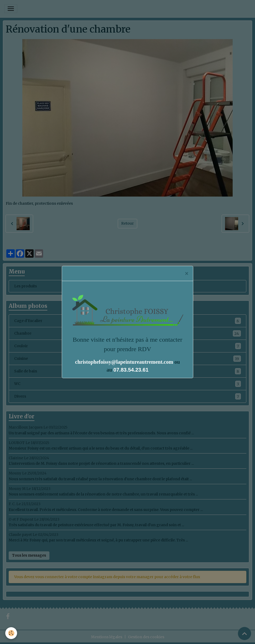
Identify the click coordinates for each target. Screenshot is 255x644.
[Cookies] (11, 633)
